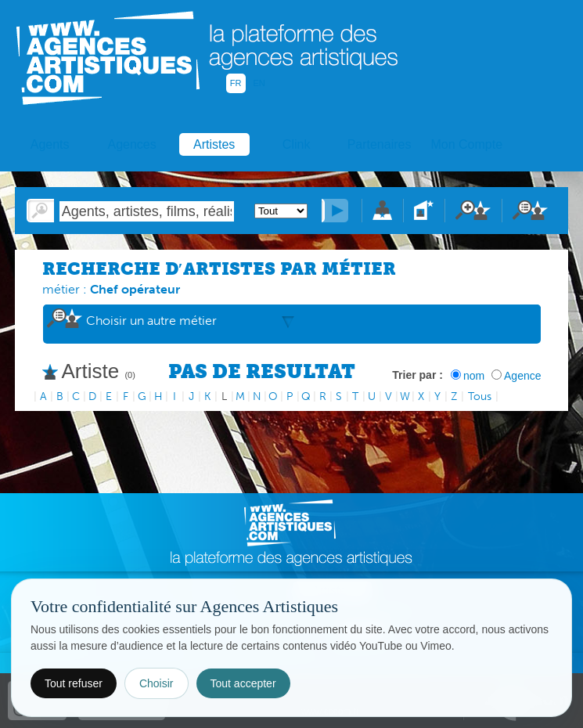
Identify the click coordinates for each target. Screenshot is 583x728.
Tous (480, 396)
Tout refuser (74, 683)
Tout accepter (243, 683)
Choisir (157, 683)
